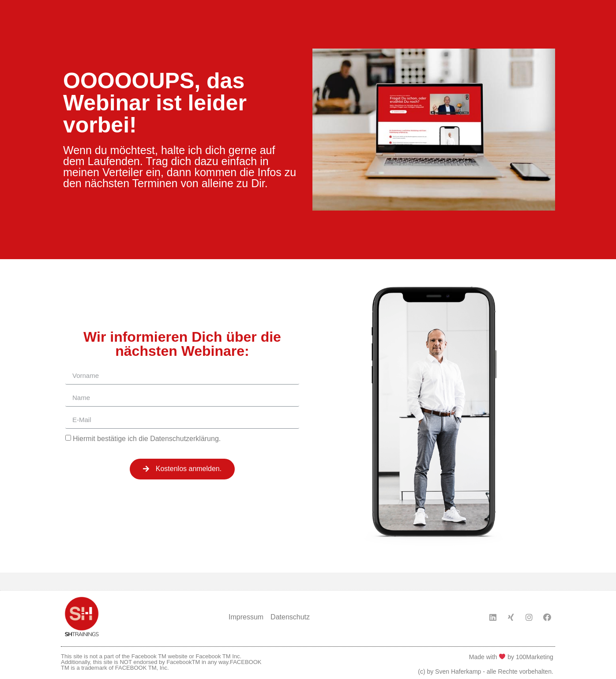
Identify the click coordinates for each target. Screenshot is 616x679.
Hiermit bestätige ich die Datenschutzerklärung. (147, 438)
